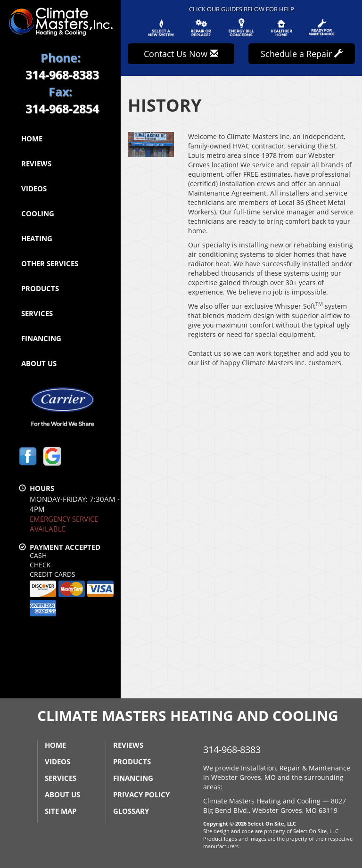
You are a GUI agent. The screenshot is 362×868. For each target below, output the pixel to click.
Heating (37, 238)
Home (32, 139)
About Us (39, 363)
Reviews (36, 164)
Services (37, 313)
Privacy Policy (141, 794)
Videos (34, 188)
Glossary (131, 811)
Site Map (61, 811)
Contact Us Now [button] (181, 54)
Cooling (38, 213)
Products (40, 288)
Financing (41, 338)
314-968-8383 (232, 749)
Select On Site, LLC (272, 823)
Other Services (50, 263)
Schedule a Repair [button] (302, 54)
